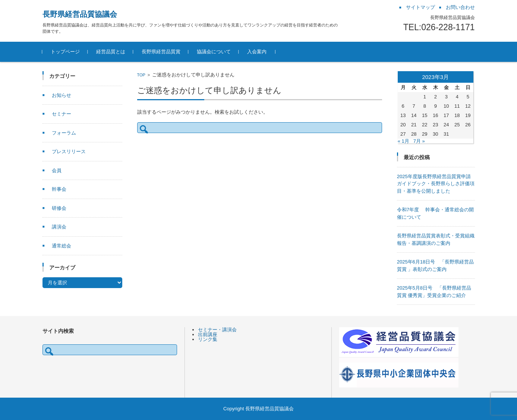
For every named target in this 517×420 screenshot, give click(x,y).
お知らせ (62, 95)
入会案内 (257, 52)
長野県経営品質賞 (161, 52)
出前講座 (208, 334)
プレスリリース (69, 151)
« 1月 (403, 141)
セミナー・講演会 (217, 330)
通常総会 (62, 246)
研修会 (59, 208)
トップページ (65, 52)
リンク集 (208, 339)
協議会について (214, 52)
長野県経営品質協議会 (80, 14)
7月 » (419, 141)
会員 (57, 170)
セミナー (62, 114)
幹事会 (59, 189)
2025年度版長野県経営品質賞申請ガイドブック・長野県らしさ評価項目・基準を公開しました (436, 184)
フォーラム (64, 133)
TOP (141, 75)
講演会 (59, 227)
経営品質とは (111, 52)
